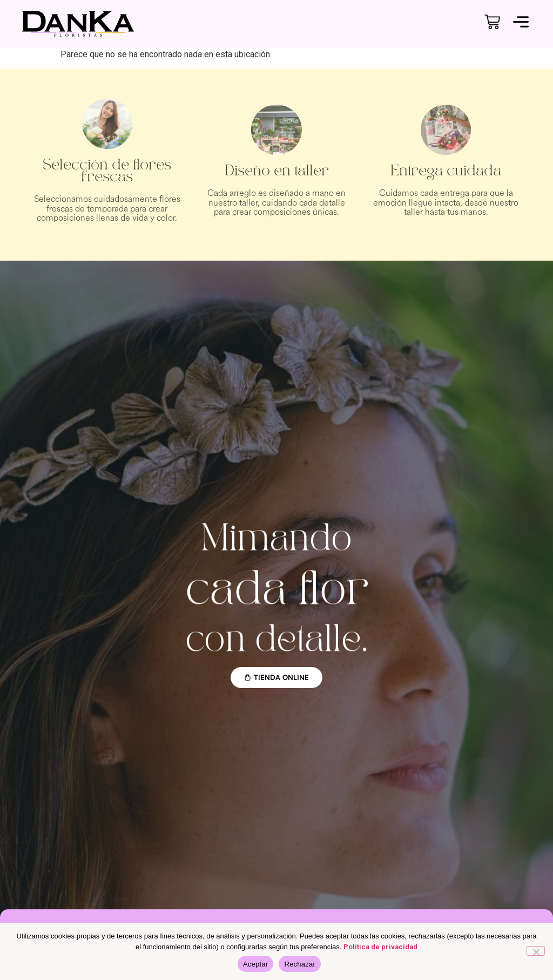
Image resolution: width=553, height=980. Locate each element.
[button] (521, 24)
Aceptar (256, 964)
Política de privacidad (380, 947)
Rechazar (300, 964)
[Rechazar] (536, 951)
